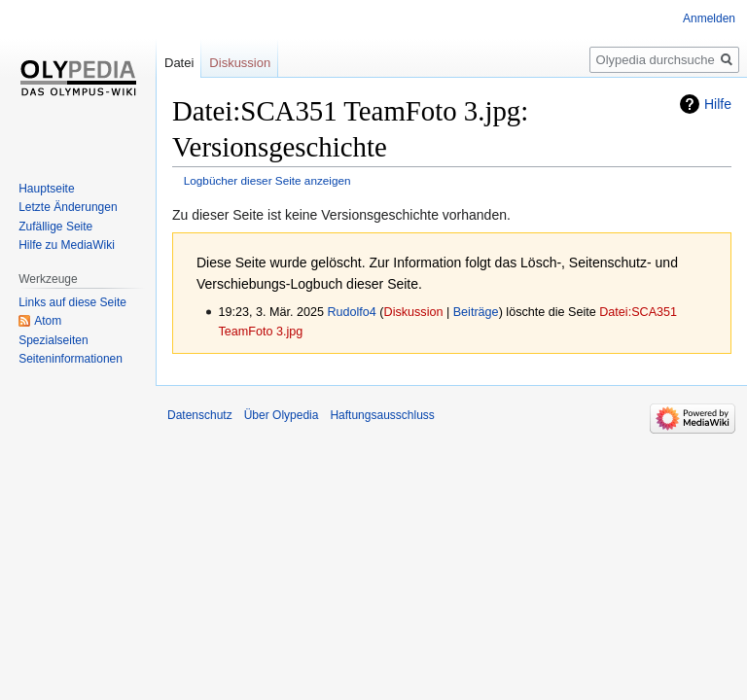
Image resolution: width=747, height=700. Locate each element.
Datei (179, 63)
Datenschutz (200, 415)
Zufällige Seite (55, 227)
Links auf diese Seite (72, 302)
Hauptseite (46, 189)
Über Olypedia (282, 415)
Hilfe (718, 104)
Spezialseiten (53, 340)
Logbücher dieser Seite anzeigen (267, 180)
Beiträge (476, 312)
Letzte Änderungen (68, 207)
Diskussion (414, 312)
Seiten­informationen (71, 359)
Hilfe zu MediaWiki (67, 245)
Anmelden (709, 18)
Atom (48, 321)
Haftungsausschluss (382, 415)
